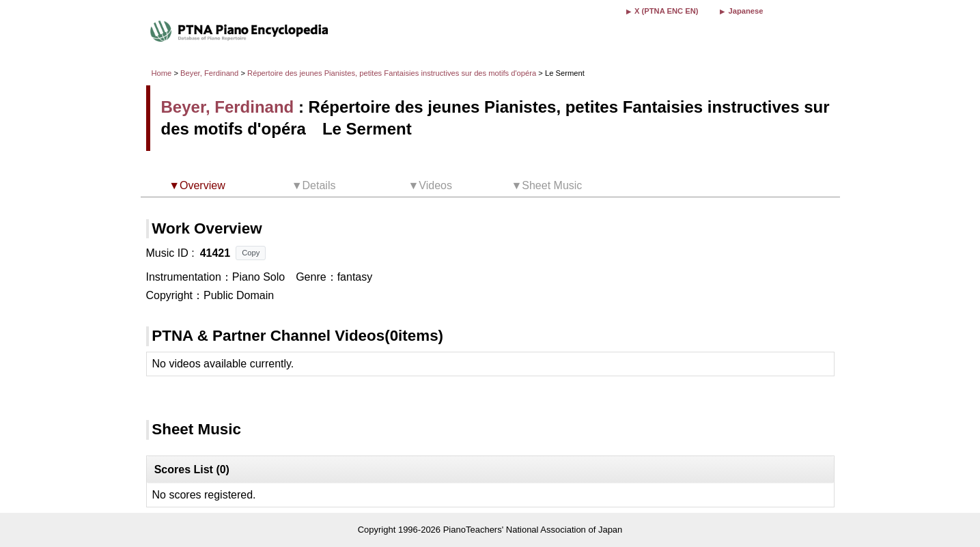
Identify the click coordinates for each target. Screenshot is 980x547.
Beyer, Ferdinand (209, 73)
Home (162, 73)
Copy (251, 253)
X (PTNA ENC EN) (666, 11)
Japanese (745, 11)
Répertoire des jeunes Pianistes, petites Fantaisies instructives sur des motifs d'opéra (393, 73)
